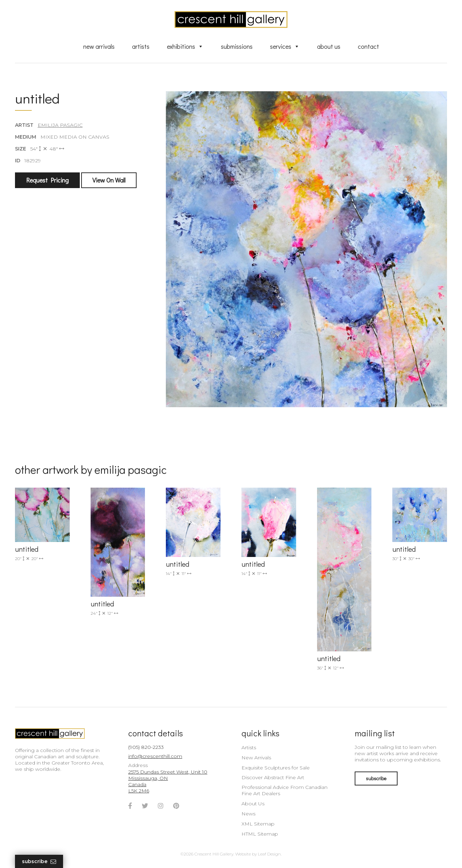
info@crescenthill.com (155, 756)
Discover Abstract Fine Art (273, 777)
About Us (329, 46)
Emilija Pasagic (60, 125)
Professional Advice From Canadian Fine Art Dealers (284, 790)
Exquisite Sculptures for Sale (276, 768)
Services (285, 46)
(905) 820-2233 (146, 747)
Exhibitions (185, 46)
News (248, 814)
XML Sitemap (258, 824)
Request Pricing (47, 180)
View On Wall (109, 180)
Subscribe (39, 862)
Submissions (237, 46)
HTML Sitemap (260, 834)
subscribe (376, 778)
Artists (141, 46)
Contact (368, 46)
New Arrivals (99, 46)
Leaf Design (269, 854)
